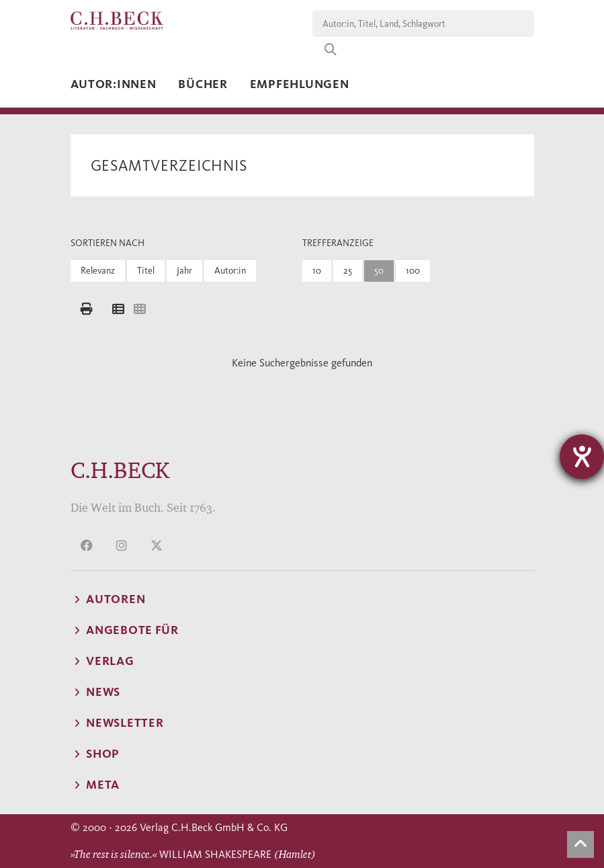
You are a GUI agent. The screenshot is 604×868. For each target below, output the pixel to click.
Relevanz (98, 271)
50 (379, 271)
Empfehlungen (300, 84)
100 (413, 271)
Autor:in (230, 271)
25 (348, 271)
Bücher (203, 84)
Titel (146, 271)
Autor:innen (114, 84)
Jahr (184, 271)
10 (317, 271)
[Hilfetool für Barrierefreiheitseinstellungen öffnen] (582, 457)
